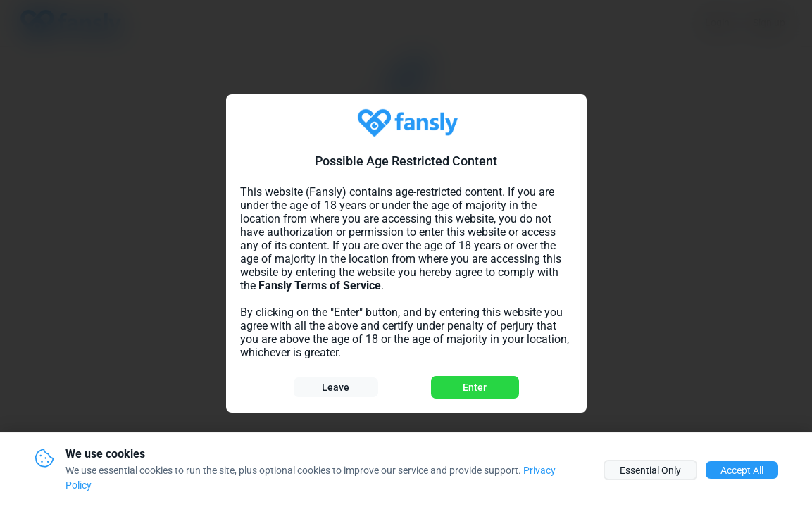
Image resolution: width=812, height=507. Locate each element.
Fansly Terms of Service (320, 286)
